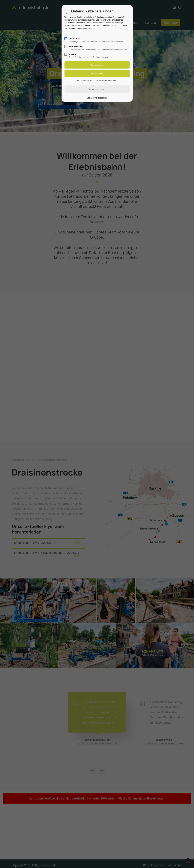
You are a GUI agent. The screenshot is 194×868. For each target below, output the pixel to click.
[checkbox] (66, 39)
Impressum (103, 98)
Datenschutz (92, 98)
